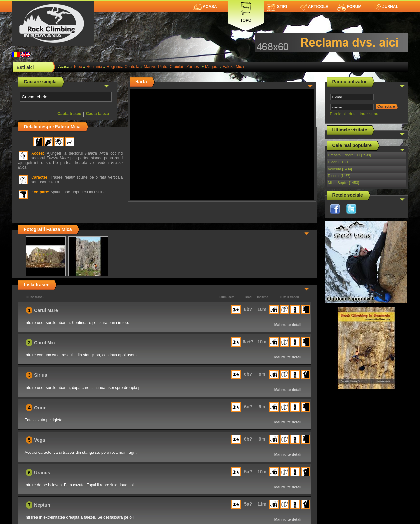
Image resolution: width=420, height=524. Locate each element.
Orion (40, 408)
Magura (212, 67)
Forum (349, 7)
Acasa (205, 7)
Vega (40, 440)
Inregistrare (370, 114)
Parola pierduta (343, 114)
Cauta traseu (69, 114)
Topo (246, 11)
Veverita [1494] (340, 169)
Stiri (277, 7)
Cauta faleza (97, 114)
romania (94, 67)
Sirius (41, 375)
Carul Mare (46, 310)
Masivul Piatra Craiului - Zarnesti (172, 67)
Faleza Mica (233, 67)
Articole (314, 7)
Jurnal (386, 7)
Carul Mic (44, 343)
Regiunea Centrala (123, 67)
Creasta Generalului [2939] (350, 155)
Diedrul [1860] (339, 162)
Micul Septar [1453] (344, 183)
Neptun (42, 505)
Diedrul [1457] (339, 176)
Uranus (42, 473)
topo (78, 67)
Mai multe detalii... (290, 325)
